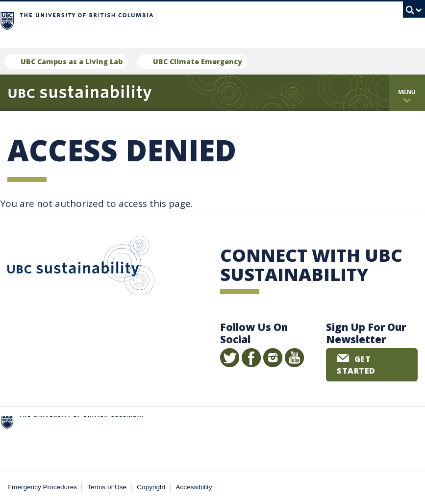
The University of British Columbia (190, 20)
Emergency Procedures (42, 487)
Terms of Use (107, 487)
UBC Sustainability (81, 268)
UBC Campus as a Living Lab (72, 62)
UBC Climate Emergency (198, 62)
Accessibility (194, 487)
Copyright (151, 487)
